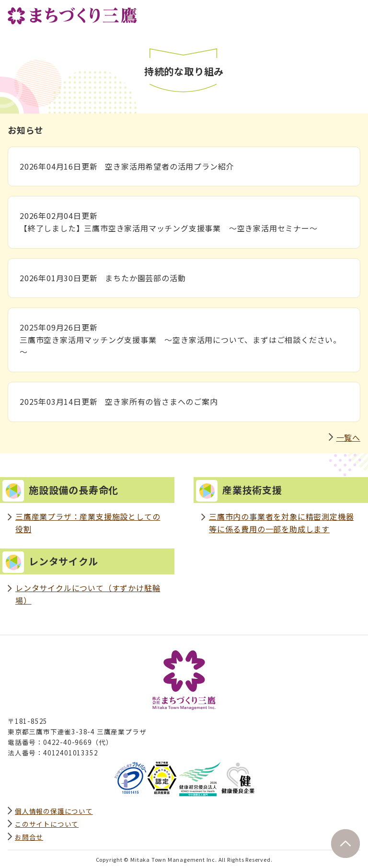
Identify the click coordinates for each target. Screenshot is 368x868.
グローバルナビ (353, 13)
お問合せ (29, 837)
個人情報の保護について (54, 811)
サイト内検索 (332, 13)
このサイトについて (47, 824)
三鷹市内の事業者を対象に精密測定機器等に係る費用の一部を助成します (281, 523)
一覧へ (348, 437)
